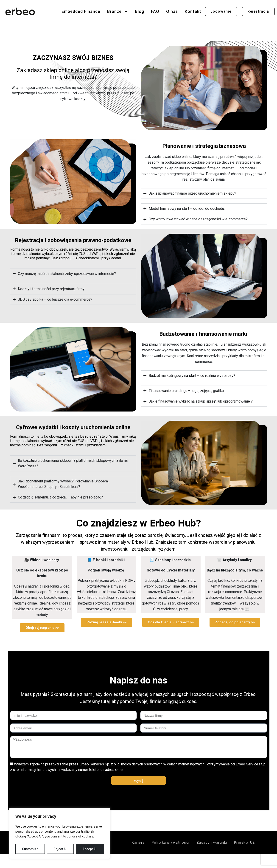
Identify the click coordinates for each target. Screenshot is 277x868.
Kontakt (193, 11)
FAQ (155, 11)
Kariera (138, 843)
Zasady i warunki (212, 843)
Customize (30, 849)
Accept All (90, 849)
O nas (172, 11)
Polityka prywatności (171, 843)
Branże (118, 11)
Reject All (60, 849)
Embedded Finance (81, 11)
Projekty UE (245, 843)
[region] (60, 833)
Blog (140, 11)
